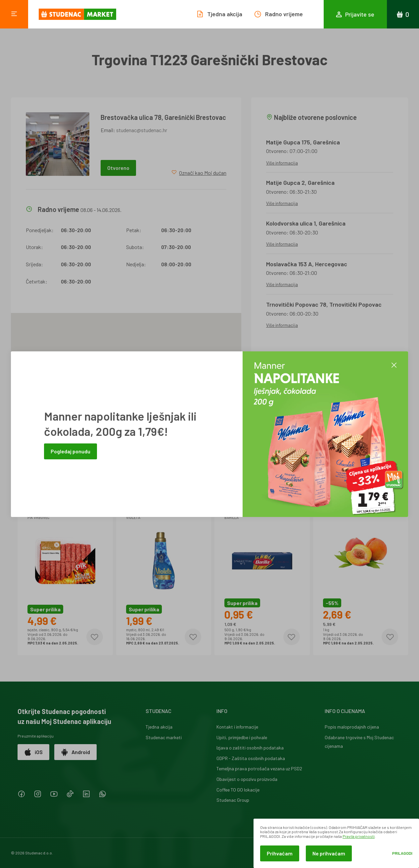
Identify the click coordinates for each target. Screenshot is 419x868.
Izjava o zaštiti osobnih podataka (250, 748)
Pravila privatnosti (359, 836)
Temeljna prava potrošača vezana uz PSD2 (259, 768)
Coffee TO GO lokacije (238, 790)
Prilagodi (402, 853)
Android (75, 752)
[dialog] (336, 843)
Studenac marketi (164, 737)
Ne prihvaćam (329, 853)
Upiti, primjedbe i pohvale (242, 737)
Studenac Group (233, 800)
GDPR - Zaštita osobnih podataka (251, 758)
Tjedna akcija (159, 727)
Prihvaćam (280, 853)
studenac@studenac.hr (142, 130)
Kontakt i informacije (237, 727)
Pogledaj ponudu (70, 451)
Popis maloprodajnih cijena (352, 727)
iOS (33, 752)
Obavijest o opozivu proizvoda (247, 779)
